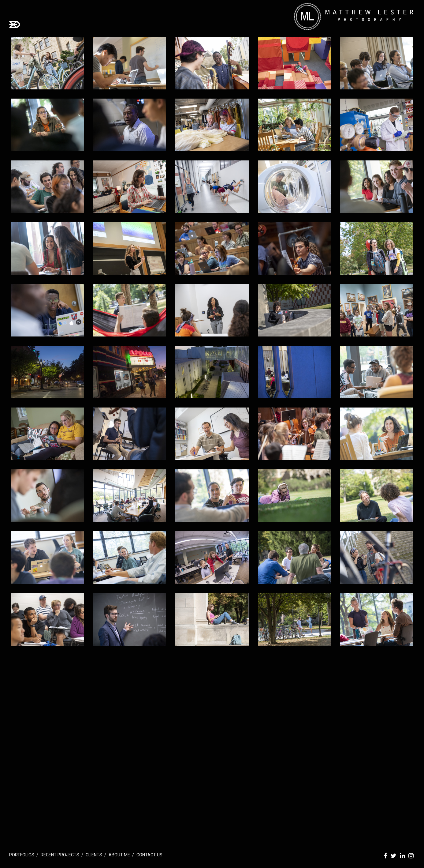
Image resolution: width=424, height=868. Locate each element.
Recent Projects (60, 855)
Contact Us (149, 855)
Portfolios (22, 855)
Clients (94, 855)
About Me (119, 855)
